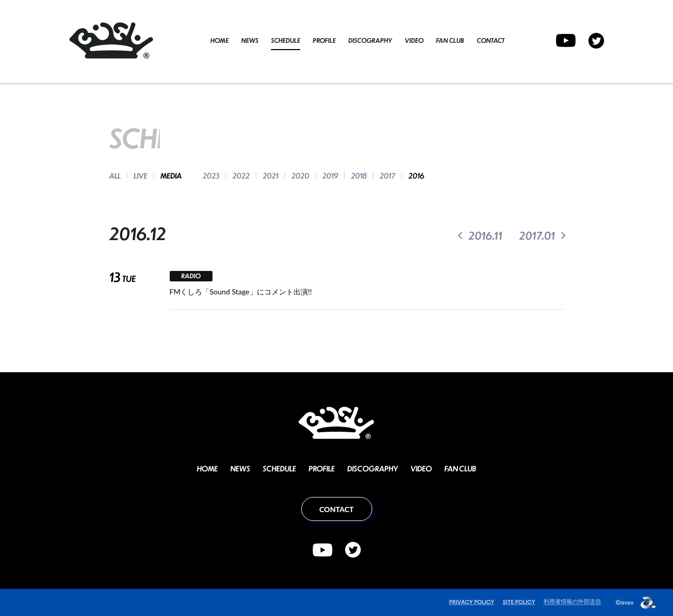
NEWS (250, 40)
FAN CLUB (450, 40)
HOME (220, 40)
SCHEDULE (286, 40)
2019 (330, 175)
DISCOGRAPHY (370, 40)
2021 (270, 175)
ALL (115, 175)
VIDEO (414, 40)
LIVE (140, 175)
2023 (211, 175)
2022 (241, 175)
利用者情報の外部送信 (572, 601)
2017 (387, 175)
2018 (359, 175)
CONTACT (491, 40)
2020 (300, 175)
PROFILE (324, 40)
